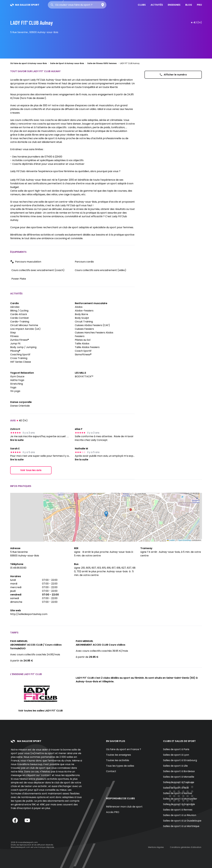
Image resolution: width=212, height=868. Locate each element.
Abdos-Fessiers (84, 311)
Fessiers (80, 336)
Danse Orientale (20, 406)
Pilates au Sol (83, 340)
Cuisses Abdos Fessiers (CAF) (92, 325)
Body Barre (81, 314)
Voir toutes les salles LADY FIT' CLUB (40, 711)
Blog (189, 5)
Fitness (14, 336)
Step (13, 333)
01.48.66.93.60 (18, 568)
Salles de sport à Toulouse (179, 782)
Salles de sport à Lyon (176, 755)
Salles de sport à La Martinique (181, 826)
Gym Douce (17, 376)
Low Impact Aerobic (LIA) (25, 329)
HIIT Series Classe (21, 362)
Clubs (142, 5)
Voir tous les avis (31, 470)
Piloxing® (15, 351)
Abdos (79, 307)
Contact (111, 771)
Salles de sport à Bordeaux (179, 771)
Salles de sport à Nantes (178, 793)
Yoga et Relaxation (22, 373)
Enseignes (174, 5)
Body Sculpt (82, 318)
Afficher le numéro (173, 75)
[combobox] (77, 5)
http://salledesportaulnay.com (29, 614)
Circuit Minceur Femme (24, 325)
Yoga (13, 387)
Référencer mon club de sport (124, 807)
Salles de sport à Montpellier (180, 799)
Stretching (17, 384)
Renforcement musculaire (91, 303)
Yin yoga (15, 391)
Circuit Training (84, 322)
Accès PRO (113, 812)
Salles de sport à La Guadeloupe (182, 821)
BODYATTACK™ (84, 376)
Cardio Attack (19, 314)
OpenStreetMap (185, 540)
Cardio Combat (20, 318)
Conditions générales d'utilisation (186, 847)
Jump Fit (15, 344)
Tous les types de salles (120, 766)
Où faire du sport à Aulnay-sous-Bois (29, 63)
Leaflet (171, 540)
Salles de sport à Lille (175, 766)
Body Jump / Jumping (23, 347)
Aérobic (15, 307)
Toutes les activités (118, 760)
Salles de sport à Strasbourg (180, 760)
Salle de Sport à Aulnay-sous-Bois (67, 63)
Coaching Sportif (20, 355)
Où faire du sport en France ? (124, 749)
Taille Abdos (82, 344)
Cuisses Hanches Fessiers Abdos (94, 333)
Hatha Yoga (17, 380)
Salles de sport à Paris (176, 749)
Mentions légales (156, 847)
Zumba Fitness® (20, 340)
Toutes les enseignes (118, 755)
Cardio (15, 303)
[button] (106, 514)
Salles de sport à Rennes (178, 810)
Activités (157, 5)
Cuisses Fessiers (84, 329)
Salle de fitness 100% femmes (102, 63)
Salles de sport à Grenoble (179, 804)
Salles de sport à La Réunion (180, 815)
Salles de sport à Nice (176, 788)
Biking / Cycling (19, 311)
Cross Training (19, 358)
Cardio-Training (20, 322)
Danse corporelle (21, 402)
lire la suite (17, 440)
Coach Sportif (83, 351)
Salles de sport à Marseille (179, 777)
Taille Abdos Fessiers (87, 347)
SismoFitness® (83, 355)
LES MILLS (80, 373)
